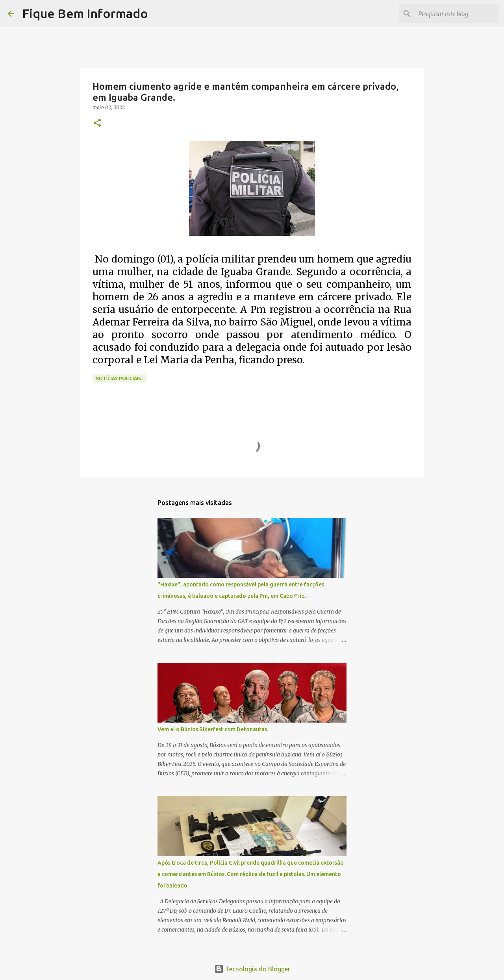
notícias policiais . (120, 378)
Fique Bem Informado (85, 13)
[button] (97, 123)
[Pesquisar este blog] (456, 14)
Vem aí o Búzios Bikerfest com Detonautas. (213, 729)
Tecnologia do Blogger (252, 969)
